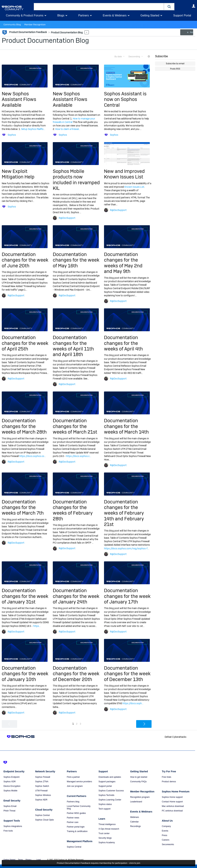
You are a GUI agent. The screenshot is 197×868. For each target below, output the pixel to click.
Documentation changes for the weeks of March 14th (126, 426)
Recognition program (140, 797)
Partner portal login (76, 827)
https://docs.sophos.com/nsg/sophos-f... (127, 548)
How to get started (139, 777)
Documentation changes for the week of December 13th (127, 674)
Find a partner (73, 777)
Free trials (166, 777)
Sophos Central (42, 815)
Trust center (104, 833)
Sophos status (105, 804)
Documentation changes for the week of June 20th (25, 260)
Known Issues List (134, 187)
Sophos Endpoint (11, 777)
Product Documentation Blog (45, 40)
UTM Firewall (41, 791)
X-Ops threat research (109, 829)
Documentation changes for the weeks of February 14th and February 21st (124, 513)
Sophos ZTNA (42, 782)
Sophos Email (10, 806)
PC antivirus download (172, 811)
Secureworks (168, 844)
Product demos (169, 782)
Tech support (104, 809)
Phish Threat (9, 811)
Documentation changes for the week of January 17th (127, 596)
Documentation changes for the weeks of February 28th (73, 510)
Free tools (8, 831)
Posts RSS (175, 69)
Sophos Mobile (10, 791)
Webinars (135, 817)
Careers (166, 840)
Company (166, 826)
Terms (20, 860)
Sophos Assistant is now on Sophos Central (125, 99)
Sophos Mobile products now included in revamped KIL (76, 180)
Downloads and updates (110, 777)
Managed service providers (79, 782)
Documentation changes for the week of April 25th (25, 343)
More (85, 32)
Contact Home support (172, 802)
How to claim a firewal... (68, 129)
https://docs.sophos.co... (33, 456)
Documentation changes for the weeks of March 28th (24, 426)
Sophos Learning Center (110, 800)
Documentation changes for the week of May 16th (76, 260)
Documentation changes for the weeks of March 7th (23, 507)
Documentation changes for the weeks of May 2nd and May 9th (123, 263)
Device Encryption (12, 786)
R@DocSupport (67, 218)
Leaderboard (136, 802)
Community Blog (12, 25)
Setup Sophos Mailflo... (33, 129)
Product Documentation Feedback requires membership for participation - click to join (98, 863)
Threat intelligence (107, 824)
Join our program (75, 786)
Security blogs (105, 838)
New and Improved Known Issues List (124, 174)
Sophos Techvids (106, 795)
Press (165, 835)
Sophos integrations (13, 826)
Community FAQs (138, 782)
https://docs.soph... (133, 703)
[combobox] (99, 7)
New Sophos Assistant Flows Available (19, 99)
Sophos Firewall (43, 777)
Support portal (105, 786)
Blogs (61, 15)
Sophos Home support (172, 797)
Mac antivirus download (173, 806)
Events (165, 831)
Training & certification (77, 831)
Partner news (73, 818)
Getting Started (150, 15)
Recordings (136, 826)
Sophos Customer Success (111, 791)
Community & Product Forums (25, 15)
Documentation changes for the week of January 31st (25, 596)
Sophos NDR (41, 800)
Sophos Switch (42, 786)
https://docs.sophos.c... (78, 456)
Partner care (73, 822)
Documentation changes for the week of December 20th (76, 674)
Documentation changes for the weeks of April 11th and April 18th (73, 346)
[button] (169, 7)
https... (37, 626)
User (194, 6)
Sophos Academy (107, 843)
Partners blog (73, 802)
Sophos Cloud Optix (44, 820)
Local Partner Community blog (79, 807)
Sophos (12, 135)
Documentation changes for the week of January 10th (25, 674)
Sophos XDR (10, 782)
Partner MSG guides (76, 813)
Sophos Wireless (43, 795)
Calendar (135, 822)
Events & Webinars (115, 15)
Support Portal (182, 15)
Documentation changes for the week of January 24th (76, 596)
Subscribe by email (175, 64)
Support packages (107, 782)
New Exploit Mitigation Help (18, 174)
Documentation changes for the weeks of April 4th (123, 343)
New (187, 32)
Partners (84, 15)
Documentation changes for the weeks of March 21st (75, 426)
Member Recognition (33, 25)
